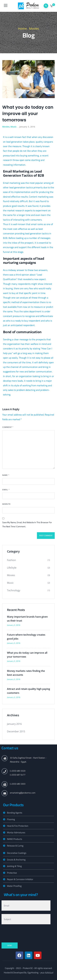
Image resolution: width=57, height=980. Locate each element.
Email (6, 490)
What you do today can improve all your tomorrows (27, 655)
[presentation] (25, 934)
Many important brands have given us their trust (27, 619)
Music (14, 127)
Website (6, 504)
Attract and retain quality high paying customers (28, 691)
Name (6, 475)
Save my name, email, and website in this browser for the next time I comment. (27, 524)
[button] (52, 6)
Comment (8, 427)
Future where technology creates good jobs (26, 637)
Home (22, 29)
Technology (14, 590)
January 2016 (14, 724)
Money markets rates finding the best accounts (26, 673)
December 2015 (16, 731)
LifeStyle (12, 568)
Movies (34, 29)
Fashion (11, 560)
